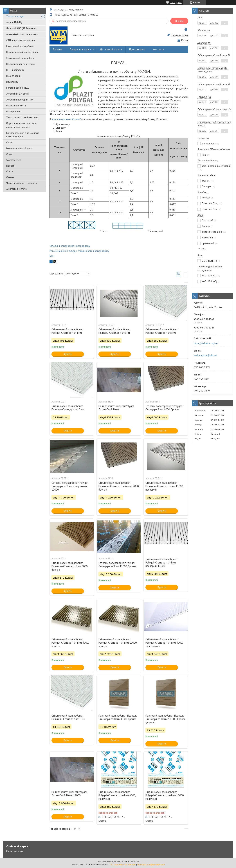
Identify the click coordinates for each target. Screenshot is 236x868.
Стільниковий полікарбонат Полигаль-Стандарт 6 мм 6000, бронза (70, 566)
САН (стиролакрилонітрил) (21, 40)
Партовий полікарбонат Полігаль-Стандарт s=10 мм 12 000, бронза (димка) (166, 719)
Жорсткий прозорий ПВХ (20, 100)
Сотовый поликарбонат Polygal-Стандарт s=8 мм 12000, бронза (117, 565)
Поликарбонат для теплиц (21, 64)
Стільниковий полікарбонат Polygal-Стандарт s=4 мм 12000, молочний (165, 795)
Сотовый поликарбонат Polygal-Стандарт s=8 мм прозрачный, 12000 (70, 486)
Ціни (52, 256)
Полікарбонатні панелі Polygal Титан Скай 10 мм (116, 408)
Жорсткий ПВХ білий (17, 94)
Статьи (10, 171)
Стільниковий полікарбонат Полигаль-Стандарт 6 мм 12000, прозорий (164, 486)
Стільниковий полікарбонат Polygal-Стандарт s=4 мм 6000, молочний (117, 795)
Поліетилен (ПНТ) (16, 106)
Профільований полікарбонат (23, 52)
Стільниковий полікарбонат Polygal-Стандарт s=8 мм (161, 331)
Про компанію (137, 49)
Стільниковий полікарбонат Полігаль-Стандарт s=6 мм (114, 331)
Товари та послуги (80, 49)
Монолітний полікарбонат (20, 46)
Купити (68, 354)
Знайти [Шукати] (179, 21)
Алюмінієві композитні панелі (22, 34)
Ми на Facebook (15, 851)
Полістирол (12, 82)
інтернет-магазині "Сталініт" (66, 119)
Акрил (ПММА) (14, 22)
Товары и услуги (15, 16)
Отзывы (10, 177)
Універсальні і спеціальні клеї (22, 117)
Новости (11, 166)
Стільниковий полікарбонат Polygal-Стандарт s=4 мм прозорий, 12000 (161, 562)
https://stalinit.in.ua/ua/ (206, 343)
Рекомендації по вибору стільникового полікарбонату (79, 251)
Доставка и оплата (16, 189)
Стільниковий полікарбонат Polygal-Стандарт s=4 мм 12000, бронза (118, 643)
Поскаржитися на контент (123, 864)
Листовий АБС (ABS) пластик (21, 28)
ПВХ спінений (14, 76)
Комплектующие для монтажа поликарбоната (23, 135)
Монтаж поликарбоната (19, 148)
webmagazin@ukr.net (205, 355)
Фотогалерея (14, 160)
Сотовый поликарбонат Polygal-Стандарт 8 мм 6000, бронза (164, 408)
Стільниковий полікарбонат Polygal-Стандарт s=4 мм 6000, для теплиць (164, 643)
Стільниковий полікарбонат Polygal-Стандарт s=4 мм (68, 331)
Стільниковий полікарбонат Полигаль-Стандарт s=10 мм (68, 717)
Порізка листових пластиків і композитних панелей (22, 125)
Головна (58, 49)
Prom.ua (135, 861)
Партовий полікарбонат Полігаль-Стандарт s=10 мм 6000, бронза (118, 717)
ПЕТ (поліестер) (15, 70)
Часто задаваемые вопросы (22, 183)
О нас (9, 154)
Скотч (9, 142)
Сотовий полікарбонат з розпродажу (70, 246)
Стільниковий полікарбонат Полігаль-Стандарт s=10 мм (68, 408)
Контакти (159, 49)
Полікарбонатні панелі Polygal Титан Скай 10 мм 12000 (69, 794)
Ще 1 (204, 249)
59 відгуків (176, 2)
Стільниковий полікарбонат (21, 58)
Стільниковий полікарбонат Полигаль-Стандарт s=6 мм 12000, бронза (119, 486)
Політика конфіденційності (151, 864)
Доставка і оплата (111, 49)
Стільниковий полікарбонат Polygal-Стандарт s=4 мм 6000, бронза (70, 643)
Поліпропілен (14, 111)
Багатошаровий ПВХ (18, 88)
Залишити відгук (180, 35)
